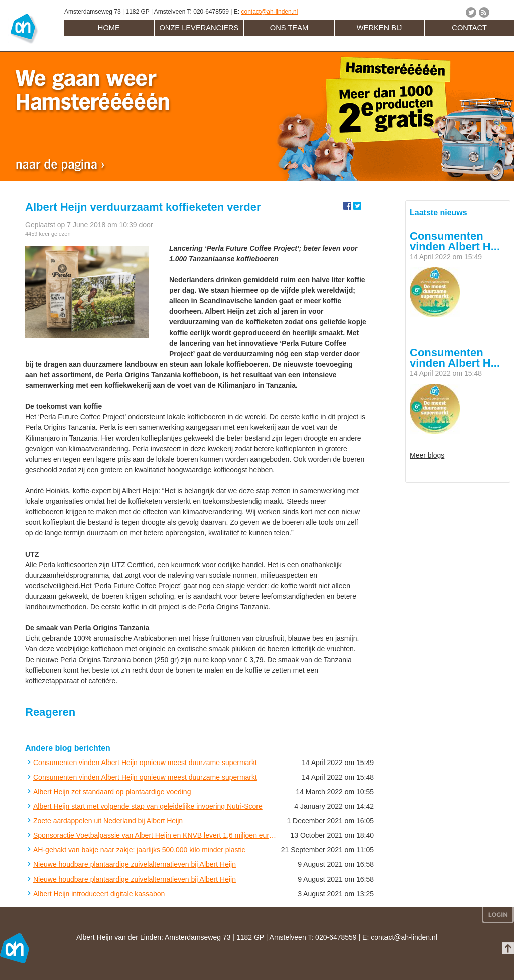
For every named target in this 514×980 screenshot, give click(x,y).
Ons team (289, 28)
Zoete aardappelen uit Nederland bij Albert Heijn (108, 821)
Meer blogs (427, 455)
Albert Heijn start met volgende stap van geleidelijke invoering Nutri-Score (148, 806)
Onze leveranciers (199, 28)
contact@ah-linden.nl (269, 12)
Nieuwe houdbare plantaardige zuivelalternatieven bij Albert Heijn (135, 864)
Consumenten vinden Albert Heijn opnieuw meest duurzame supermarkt (145, 763)
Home (109, 28)
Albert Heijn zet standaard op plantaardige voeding (112, 792)
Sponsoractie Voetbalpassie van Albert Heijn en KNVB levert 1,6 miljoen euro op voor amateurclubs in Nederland (155, 835)
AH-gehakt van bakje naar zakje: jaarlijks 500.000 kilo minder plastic (139, 850)
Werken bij (379, 28)
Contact (469, 28)
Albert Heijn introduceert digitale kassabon (99, 894)
